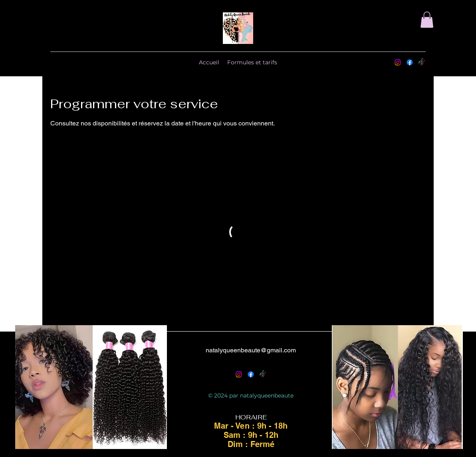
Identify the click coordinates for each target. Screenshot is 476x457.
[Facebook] (410, 62)
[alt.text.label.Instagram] (398, 62)
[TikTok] (422, 62)
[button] (427, 20)
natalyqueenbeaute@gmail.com (251, 350)
